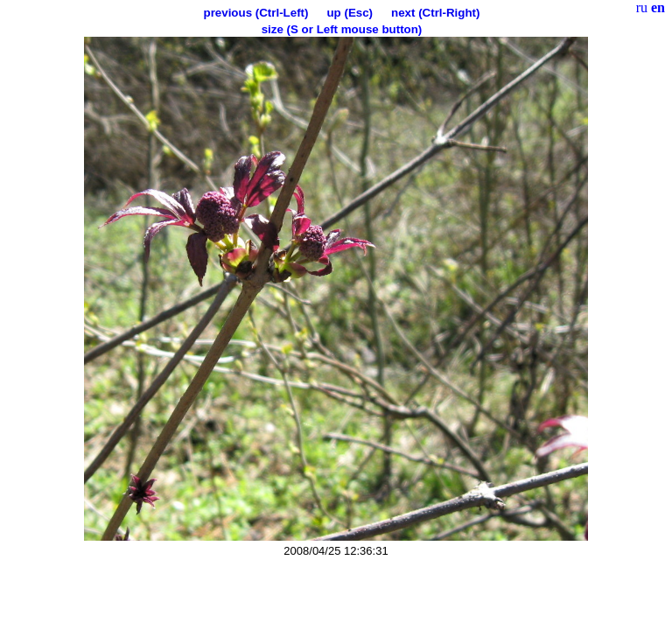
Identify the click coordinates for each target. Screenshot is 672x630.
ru (642, 7)
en (658, 7)
